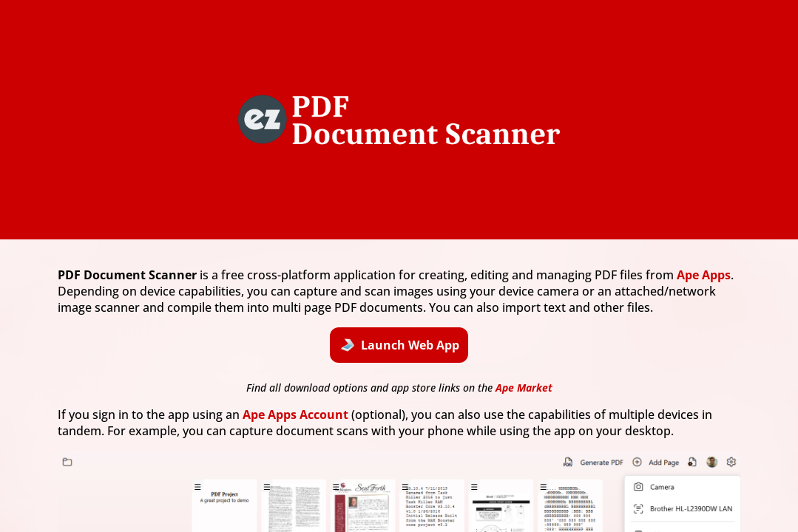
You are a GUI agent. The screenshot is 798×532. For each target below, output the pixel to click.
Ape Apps (704, 275)
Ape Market (524, 388)
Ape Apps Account (295, 415)
